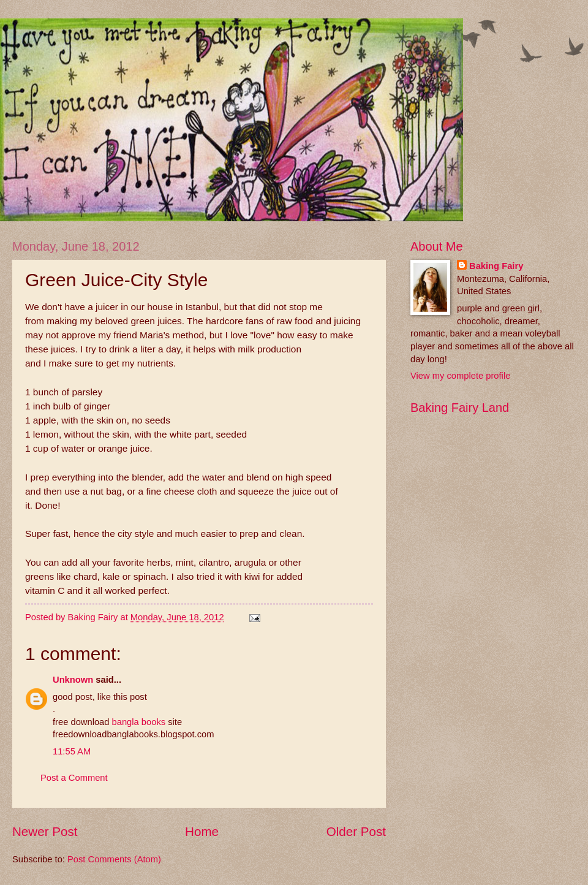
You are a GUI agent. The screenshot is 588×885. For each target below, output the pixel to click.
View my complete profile (460, 376)
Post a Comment (74, 778)
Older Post (356, 831)
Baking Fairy (496, 266)
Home (202, 831)
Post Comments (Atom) (114, 859)
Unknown (73, 680)
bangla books (139, 722)
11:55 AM (72, 751)
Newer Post (45, 831)
